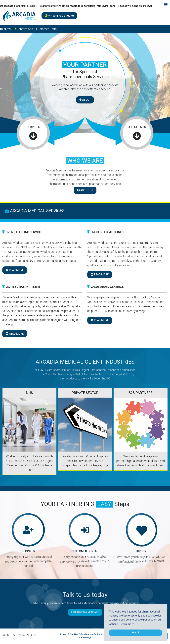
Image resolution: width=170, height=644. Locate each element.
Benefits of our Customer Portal (36, 29)
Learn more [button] (127, 624)
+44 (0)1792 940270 (59, 16)
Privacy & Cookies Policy (72, 634)
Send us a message (85, 608)
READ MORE (86, 275)
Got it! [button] (136, 633)
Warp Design (85, 637)
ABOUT (85, 100)
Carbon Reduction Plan (97, 634)
